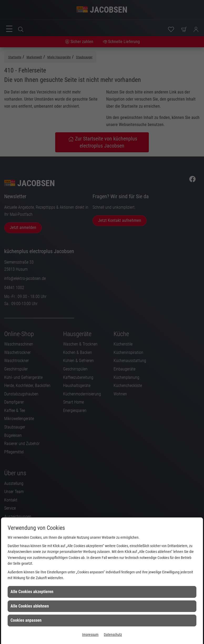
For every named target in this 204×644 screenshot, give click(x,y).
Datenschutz (113, 635)
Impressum (90, 635)
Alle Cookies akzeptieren (32, 592)
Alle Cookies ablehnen (30, 606)
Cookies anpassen (26, 620)
